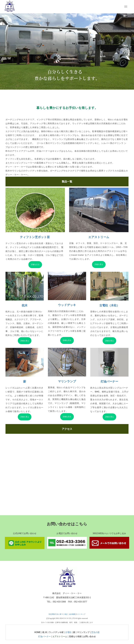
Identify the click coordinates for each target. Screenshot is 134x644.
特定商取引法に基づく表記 (58, 614)
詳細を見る (35, 264)
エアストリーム (99, 237)
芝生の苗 (95, 632)
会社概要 (72, 614)
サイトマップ (81, 614)
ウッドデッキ (67, 305)
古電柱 (68, 632)
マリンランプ (67, 381)
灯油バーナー (109, 381)
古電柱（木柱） (109, 305)
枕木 (25, 305)
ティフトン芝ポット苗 (35, 237)
